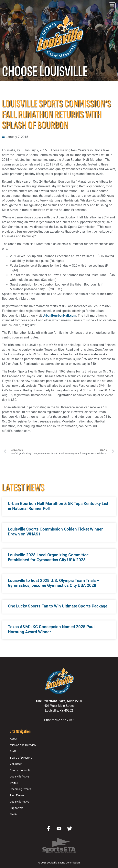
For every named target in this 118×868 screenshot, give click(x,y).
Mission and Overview (23, 745)
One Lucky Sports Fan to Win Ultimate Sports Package (58, 606)
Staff (13, 751)
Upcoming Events (20, 789)
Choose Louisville (20, 770)
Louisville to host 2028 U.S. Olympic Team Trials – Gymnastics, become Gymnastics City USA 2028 (54, 583)
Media (14, 814)
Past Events (17, 795)
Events (14, 783)
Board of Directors (21, 758)
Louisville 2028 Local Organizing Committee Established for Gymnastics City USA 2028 (48, 557)
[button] (112, 6)
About (14, 739)
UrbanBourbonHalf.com (59, 316)
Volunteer (16, 764)
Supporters (17, 808)
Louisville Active (19, 777)
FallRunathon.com (17, 431)
